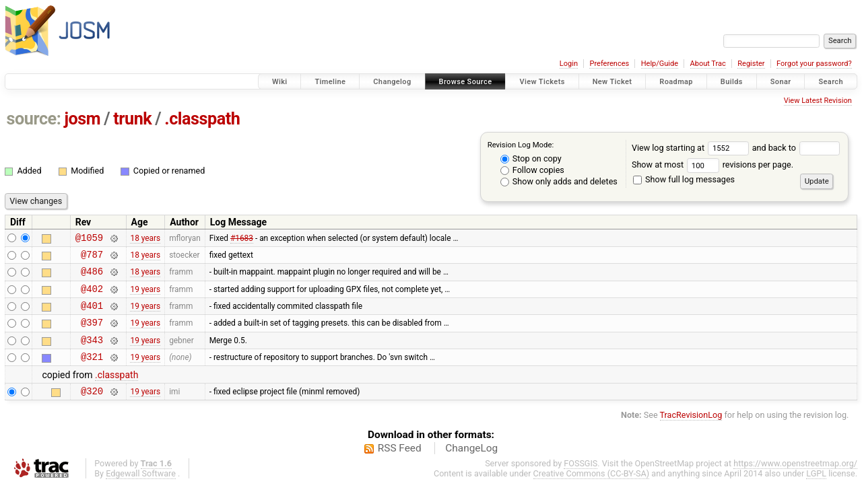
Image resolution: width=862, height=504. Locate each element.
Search (831, 82)
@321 (92, 372)
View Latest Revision (818, 101)
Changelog (392, 82)
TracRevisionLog (691, 433)
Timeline (330, 82)
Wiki (280, 82)
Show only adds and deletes (559, 181)
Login (569, 64)
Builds (732, 82)
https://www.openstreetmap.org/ (795, 481)
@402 (92, 296)
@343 (92, 354)
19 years (145, 296)
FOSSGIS (581, 481)
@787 (92, 258)
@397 (92, 334)
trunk (132, 119)
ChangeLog (471, 466)
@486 (92, 277)
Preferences (609, 64)
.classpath (202, 119)
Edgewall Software (141, 492)
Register (751, 64)
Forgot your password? (814, 64)
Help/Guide (660, 64)
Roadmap (676, 82)
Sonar (781, 82)
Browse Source (466, 82)
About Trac (708, 64)
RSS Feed (400, 466)
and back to (796, 148)
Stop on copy (531, 158)
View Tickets (542, 82)
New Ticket (612, 82)
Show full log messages (684, 179)
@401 (92, 315)
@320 (92, 409)
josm (82, 119)
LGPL (816, 492)
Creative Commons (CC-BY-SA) (592, 492)
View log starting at (692, 148)
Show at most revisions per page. (712, 165)
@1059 (89, 239)
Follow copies (532, 170)
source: (34, 119)
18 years (145, 239)
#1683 (242, 239)
